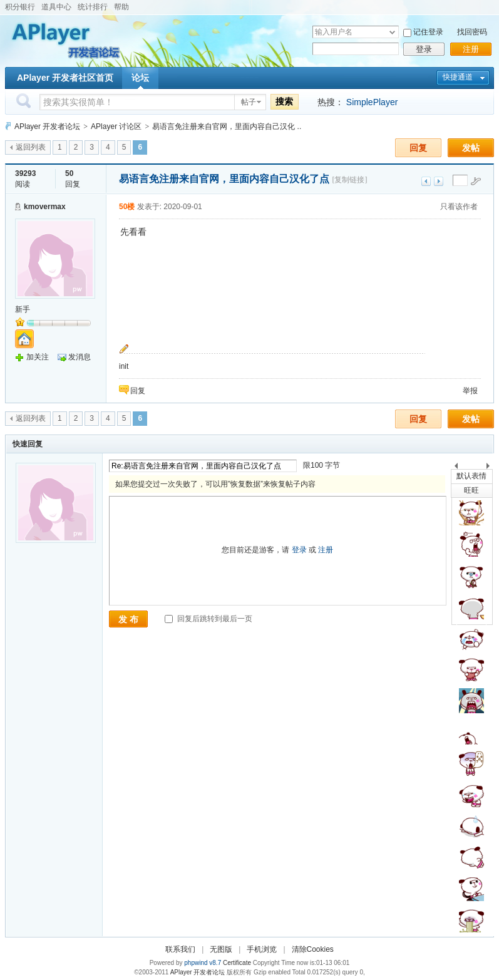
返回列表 (31, 147)
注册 (471, 49)
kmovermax (45, 207)
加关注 (38, 357)
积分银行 (20, 7)
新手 (23, 309)
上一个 (456, 468)
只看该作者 (459, 207)
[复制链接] (349, 180)
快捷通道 (458, 77)
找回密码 (472, 32)
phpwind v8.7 (203, 963)
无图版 (221, 949)
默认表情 (471, 476)
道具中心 (56, 7)
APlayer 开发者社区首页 (65, 78)
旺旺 (471, 490)
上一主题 (426, 181)
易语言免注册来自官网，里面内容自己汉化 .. (227, 126)
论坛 (140, 78)
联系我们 (180, 949)
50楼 (127, 207)
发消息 (80, 357)
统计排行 (93, 7)
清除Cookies (313, 949)
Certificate (237, 963)
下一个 (491, 468)
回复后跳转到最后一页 (208, 619)
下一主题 (439, 181)
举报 (470, 391)
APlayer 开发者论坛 (47, 126)
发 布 (128, 619)
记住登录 (428, 32)
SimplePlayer (372, 102)
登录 (424, 49)
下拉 (392, 32)
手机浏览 (262, 949)
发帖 (471, 148)
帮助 (121, 7)
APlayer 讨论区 (116, 126)
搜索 (284, 101)
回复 (418, 148)
